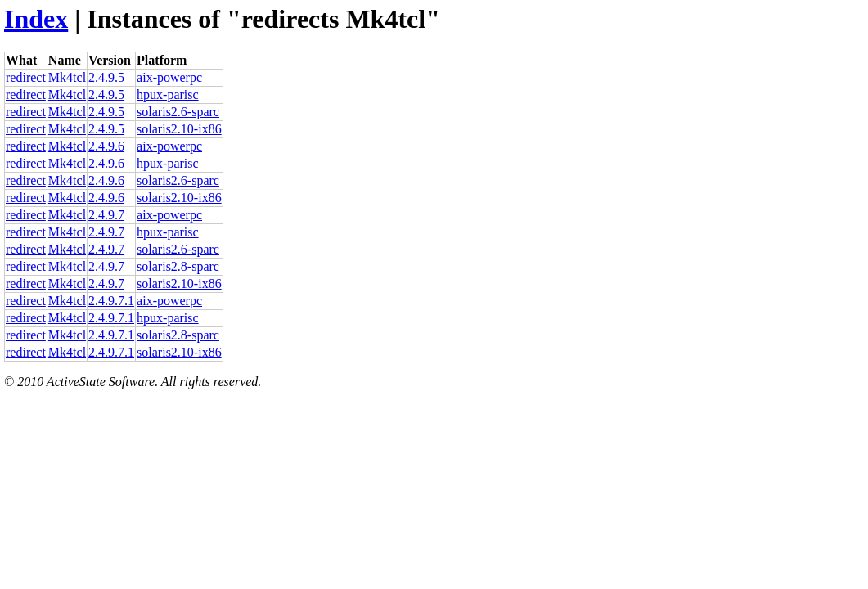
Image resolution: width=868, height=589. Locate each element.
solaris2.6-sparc (178, 112)
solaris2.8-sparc (178, 266)
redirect (26, 77)
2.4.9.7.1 (111, 301)
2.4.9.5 (106, 77)
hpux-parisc (168, 94)
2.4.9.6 (106, 146)
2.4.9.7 (106, 215)
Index (36, 19)
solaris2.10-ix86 (179, 129)
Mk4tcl (67, 77)
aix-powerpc (169, 77)
